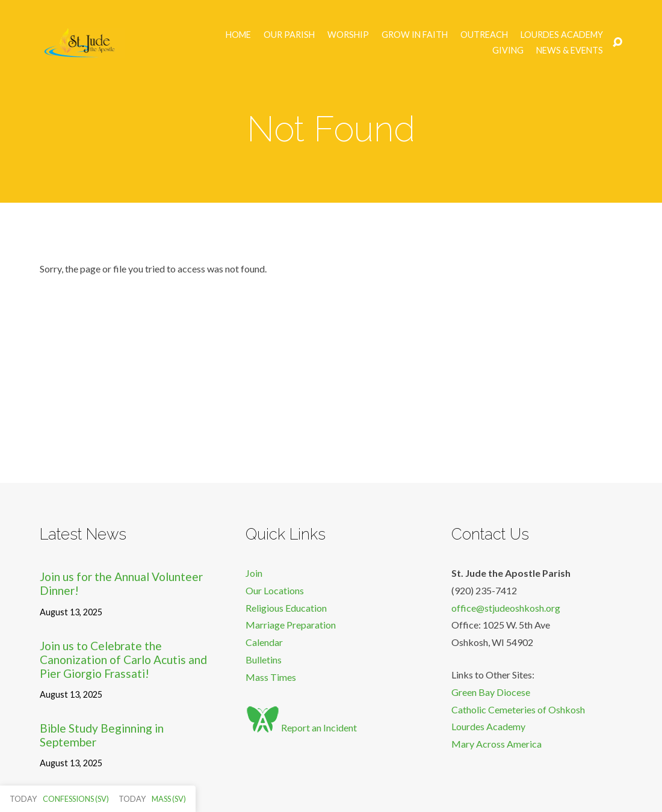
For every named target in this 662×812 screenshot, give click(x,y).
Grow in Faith (415, 35)
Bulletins (264, 660)
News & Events (570, 51)
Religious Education (286, 608)
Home (238, 35)
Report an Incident (301, 727)
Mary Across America (496, 744)
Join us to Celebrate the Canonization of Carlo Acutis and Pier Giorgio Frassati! (123, 660)
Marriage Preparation (291, 625)
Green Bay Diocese (491, 692)
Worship (348, 35)
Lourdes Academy (562, 35)
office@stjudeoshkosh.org (506, 608)
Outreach (484, 35)
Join (254, 573)
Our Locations (275, 590)
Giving (508, 51)
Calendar (264, 642)
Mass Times (271, 677)
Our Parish (289, 35)
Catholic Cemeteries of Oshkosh (518, 709)
